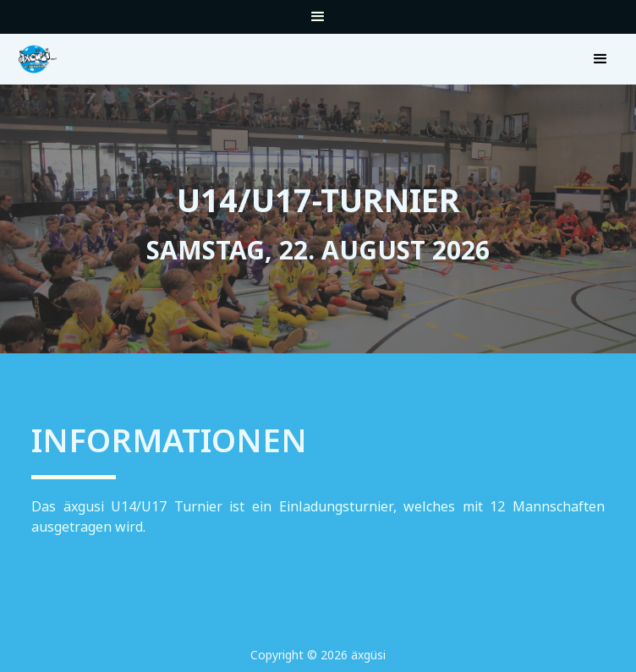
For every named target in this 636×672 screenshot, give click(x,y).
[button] (318, 21)
